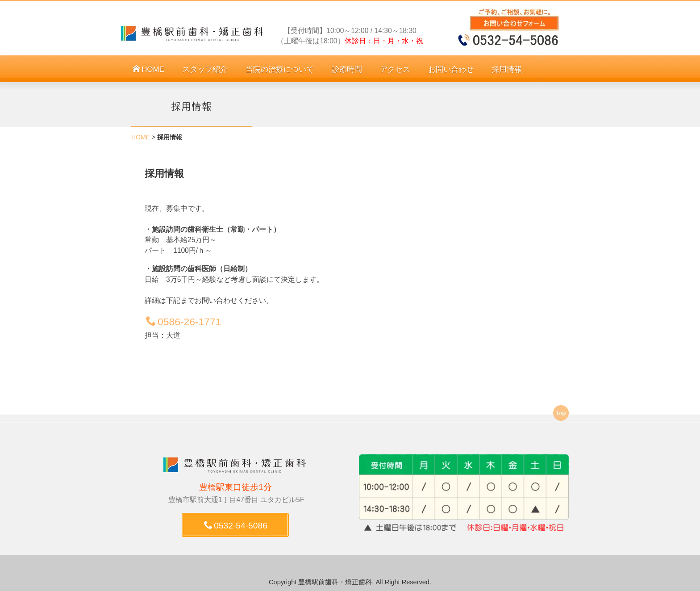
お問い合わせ (451, 69)
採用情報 (507, 69)
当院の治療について (280, 69)
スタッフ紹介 (205, 69)
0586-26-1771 (183, 322)
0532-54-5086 (236, 526)
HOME (148, 69)
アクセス (395, 69)
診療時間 (347, 69)
